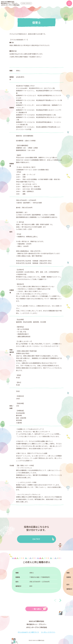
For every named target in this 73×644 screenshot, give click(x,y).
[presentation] (55, 600)
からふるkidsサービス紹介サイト (28, 632)
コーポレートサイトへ (26, 3)
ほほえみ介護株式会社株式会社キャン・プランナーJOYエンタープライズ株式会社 (10, 3)
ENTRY (36, 539)
